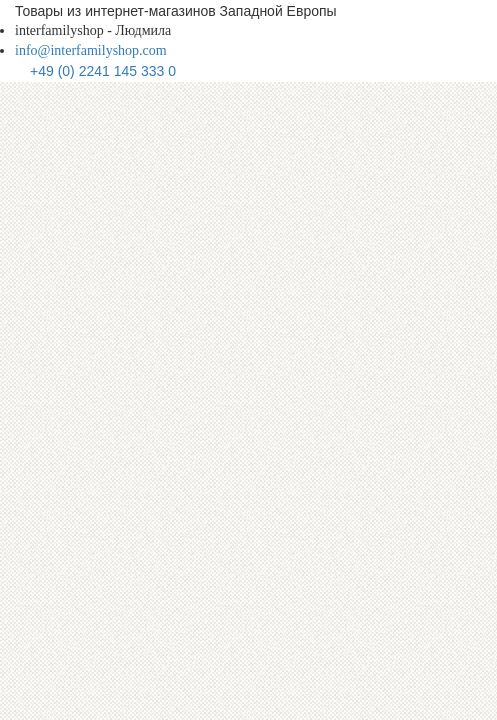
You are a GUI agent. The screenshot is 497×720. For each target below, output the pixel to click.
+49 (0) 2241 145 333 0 (103, 71)
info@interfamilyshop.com (91, 50)
